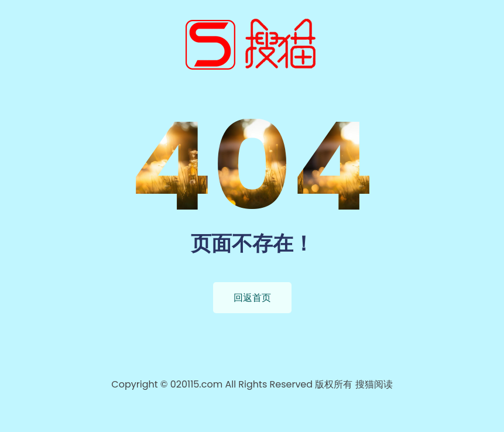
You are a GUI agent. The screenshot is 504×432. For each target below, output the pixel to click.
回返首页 (252, 298)
